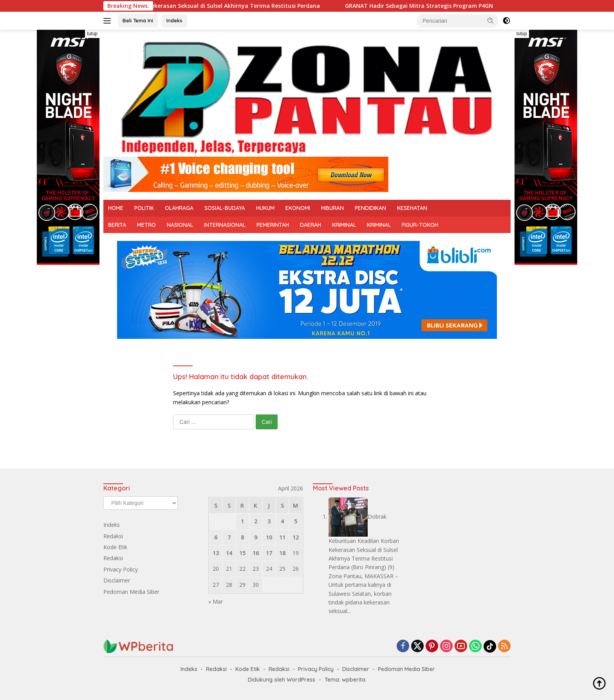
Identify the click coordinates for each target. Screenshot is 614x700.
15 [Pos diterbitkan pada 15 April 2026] (242, 553)
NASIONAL (180, 225)
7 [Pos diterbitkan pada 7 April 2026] (229, 537)
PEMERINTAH (273, 225)
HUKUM (265, 208)
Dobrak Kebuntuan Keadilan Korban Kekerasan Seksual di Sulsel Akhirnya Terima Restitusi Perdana (191, 6)
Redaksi (113, 536)
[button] (491, 20)
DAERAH (311, 225)
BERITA (117, 225)
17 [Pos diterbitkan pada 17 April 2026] (269, 553)
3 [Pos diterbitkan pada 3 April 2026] (269, 521)
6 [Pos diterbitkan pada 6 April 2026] (216, 537)
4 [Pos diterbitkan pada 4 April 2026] (282, 521)
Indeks (174, 20)
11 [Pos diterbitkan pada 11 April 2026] (282, 537)
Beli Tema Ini (138, 20)
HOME (116, 208)
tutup (92, 34)
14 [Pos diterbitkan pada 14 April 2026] (229, 553)
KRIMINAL (344, 225)
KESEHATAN (412, 208)
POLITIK (144, 208)
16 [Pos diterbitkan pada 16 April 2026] (256, 553)
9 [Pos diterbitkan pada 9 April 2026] (256, 537)
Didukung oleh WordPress (282, 680)
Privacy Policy (121, 569)
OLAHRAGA (179, 208)
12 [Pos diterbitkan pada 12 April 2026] (296, 537)
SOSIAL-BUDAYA (225, 208)
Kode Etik (115, 547)
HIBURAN (332, 208)
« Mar (216, 601)
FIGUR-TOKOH (420, 225)
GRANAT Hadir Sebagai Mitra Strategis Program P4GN (426, 6)
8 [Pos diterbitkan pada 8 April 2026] (242, 537)
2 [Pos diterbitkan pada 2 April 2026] (256, 521)
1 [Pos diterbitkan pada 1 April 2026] (242, 521)
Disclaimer (117, 580)
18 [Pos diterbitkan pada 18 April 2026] (282, 553)
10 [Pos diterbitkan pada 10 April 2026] (269, 537)
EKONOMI (298, 208)
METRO (146, 225)
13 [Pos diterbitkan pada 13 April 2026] (216, 553)
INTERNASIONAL (225, 225)
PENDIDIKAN (370, 208)
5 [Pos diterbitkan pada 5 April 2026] (296, 521)
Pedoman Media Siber (131, 592)
